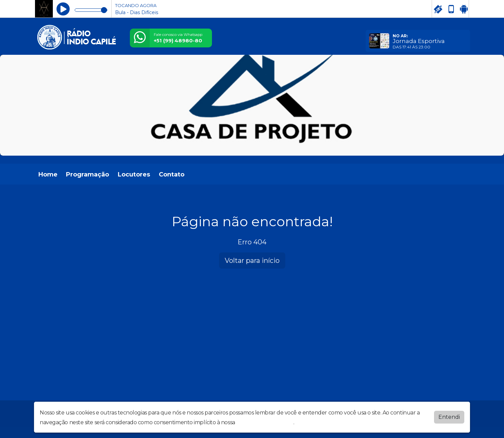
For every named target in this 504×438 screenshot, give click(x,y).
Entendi (449, 417)
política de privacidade (265, 422)
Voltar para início (252, 261)
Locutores (134, 174)
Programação (87, 174)
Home (48, 174)
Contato (172, 174)
